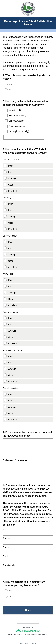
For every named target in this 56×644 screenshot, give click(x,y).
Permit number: (10, 557)
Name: (6, 521)
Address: (7, 530)
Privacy (21, 633)
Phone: (6, 539)
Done (28, 600)
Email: (6, 548)
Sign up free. (43, 624)
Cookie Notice (32, 633)
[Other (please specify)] (24, 134)
